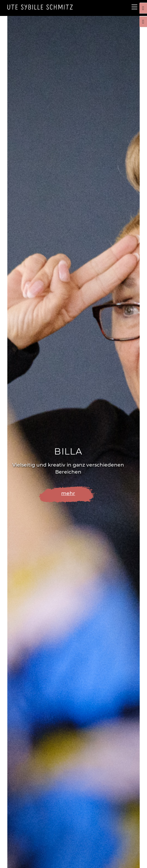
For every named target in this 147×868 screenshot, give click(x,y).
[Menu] (134, 7)
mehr (68, 493)
